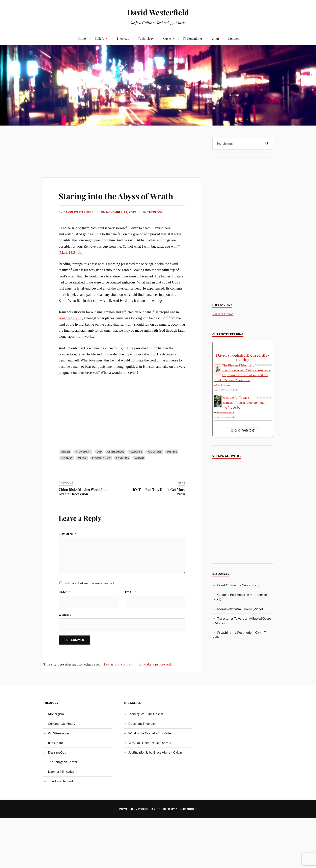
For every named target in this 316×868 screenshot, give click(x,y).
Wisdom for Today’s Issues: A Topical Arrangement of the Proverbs (245, 402)
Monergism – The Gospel (146, 714)
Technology (146, 38)
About (215, 38)
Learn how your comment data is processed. (138, 664)
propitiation (101, 458)
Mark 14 (67, 458)
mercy (82, 458)
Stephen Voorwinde (225, 412)
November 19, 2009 (121, 212)
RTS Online (56, 743)
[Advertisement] (122, 143)
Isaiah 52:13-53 (70, 318)
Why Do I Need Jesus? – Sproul (150, 743)
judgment (155, 452)
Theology (123, 38)
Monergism (56, 714)
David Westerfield (158, 12)
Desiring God (57, 752)
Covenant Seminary (62, 724)
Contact (233, 38)
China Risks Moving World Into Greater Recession (83, 492)
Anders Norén (186, 809)
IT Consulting (193, 38)
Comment (67, 534)
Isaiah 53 (136, 452)
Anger (66, 452)
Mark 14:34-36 (71, 252)
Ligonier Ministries (61, 772)
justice (172, 452)
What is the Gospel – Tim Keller (150, 733)
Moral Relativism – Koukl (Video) (240, 609)
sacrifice (123, 458)
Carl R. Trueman (223, 385)
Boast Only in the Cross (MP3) (238, 585)
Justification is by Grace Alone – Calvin (155, 752)
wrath (139, 458)
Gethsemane (116, 452)
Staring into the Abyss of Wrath (122, 196)
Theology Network (61, 781)
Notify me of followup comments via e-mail (89, 583)
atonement (83, 452)
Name (64, 592)
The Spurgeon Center (63, 762)
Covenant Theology (142, 724)
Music (167, 38)
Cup (99, 452)
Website (65, 615)
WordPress (147, 809)
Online (223, 314)
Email (131, 592)
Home (82, 38)
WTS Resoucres (59, 733)
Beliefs (99, 38)
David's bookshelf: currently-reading (243, 357)
